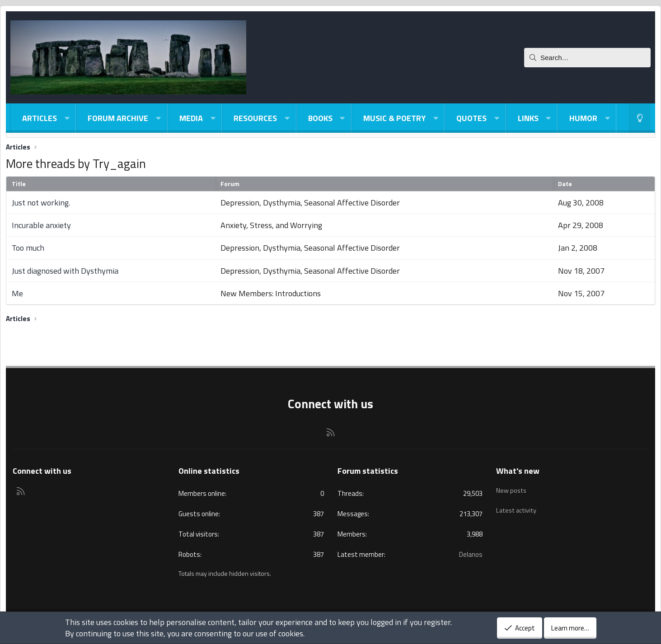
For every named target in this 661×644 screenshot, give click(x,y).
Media (191, 118)
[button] (67, 118)
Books (320, 118)
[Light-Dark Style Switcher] (640, 118)
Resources (255, 118)
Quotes (471, 118)
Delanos (471, 554)
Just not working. (41, 203)
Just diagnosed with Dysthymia (65, 271)
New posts (512, 488)
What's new (518, 471)
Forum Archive (118, 118)
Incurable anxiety (41, 225)
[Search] (587, 58)
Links (528, 118)
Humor (583, 118)
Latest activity (518, 505)
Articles (40, 118)
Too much (28, 248)
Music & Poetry (394, 118)
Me (17, 293)
